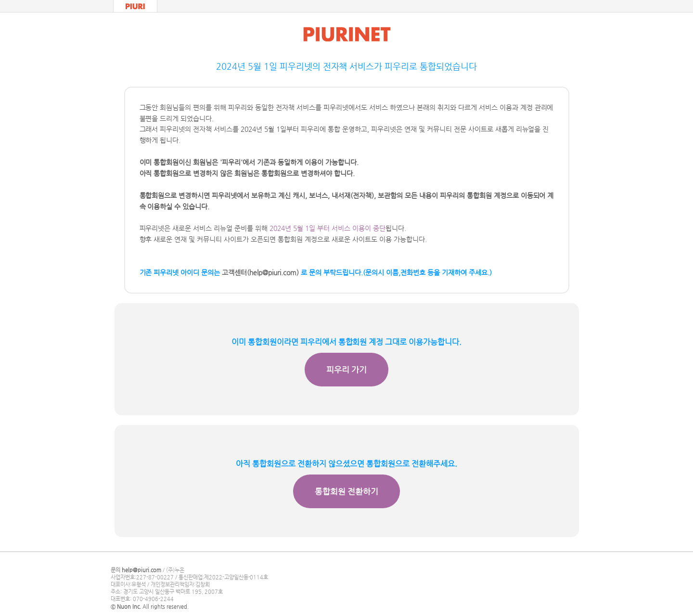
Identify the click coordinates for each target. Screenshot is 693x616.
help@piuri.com (141, 570)
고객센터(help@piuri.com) (260, 272)
